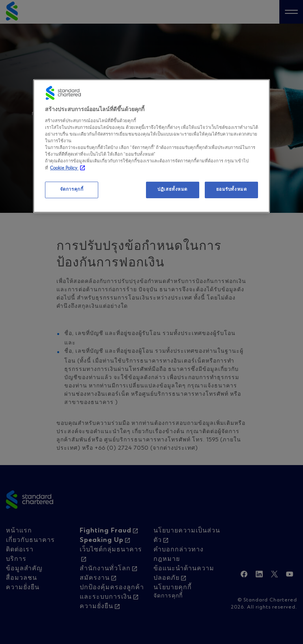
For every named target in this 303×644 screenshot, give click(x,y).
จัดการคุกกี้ (72, 190)
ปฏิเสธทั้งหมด (172, 190)
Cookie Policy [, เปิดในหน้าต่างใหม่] (64, 168)
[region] (151, 146)
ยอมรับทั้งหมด (232, 190)
